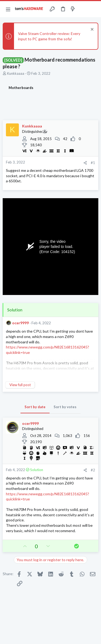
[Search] (94, 9)
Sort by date (35, 407)
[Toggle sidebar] (83, 9)
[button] (8, 9)
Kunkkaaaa (16, 73)
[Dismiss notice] (91, 30)
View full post (20, 385)
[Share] (85, 163)
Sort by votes (65, 407)
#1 (93, 163)
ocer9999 (20, 323)
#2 (93, 470)
